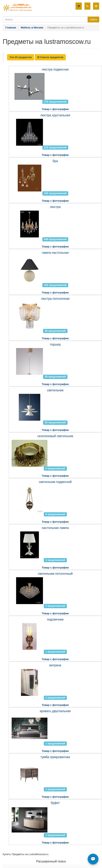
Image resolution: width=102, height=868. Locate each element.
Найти (93, 20)
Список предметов (50, 57)
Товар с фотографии (55, 109)
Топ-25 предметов (21, 57)
